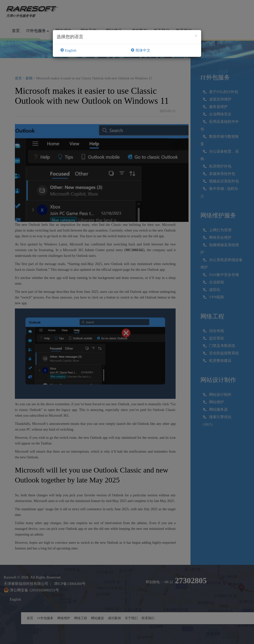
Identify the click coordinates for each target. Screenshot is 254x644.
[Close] (196, 36)
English (68, 50)
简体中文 (141, 50)
